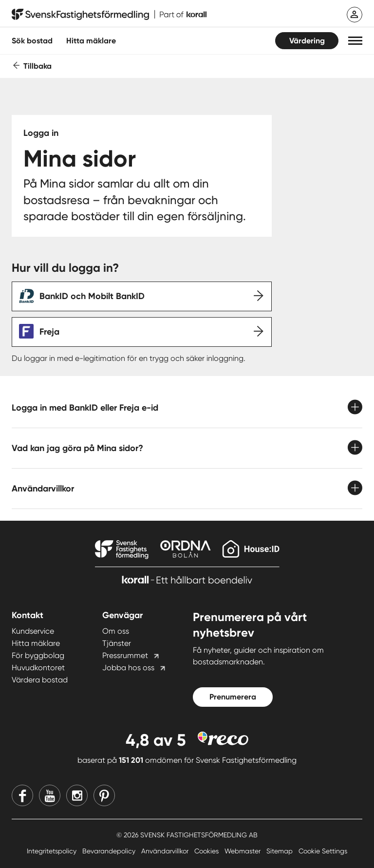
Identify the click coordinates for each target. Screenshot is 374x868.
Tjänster (117, 643)
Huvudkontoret (38, 668)
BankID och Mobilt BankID (92, 296)
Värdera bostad (40, 680)
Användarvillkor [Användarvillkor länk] (166, 851)
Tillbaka (37, 66)
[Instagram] (77, 795)
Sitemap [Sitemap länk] (280, 851)
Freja (49, 332)
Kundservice (33, 631)
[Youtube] (50, 795)
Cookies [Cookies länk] (207, 851)
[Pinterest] (104, 795)
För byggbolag (38, 655)
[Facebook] (22, 795)
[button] (355, 41)
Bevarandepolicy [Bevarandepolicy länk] (110, 851)
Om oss (116, 631)
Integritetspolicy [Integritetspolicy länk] (53, 851)
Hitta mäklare (36, 643)
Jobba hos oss (128, 668)
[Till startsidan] (109, 15)
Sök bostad (32, 41)
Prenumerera (233, 697)
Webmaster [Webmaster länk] (243, 851)
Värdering (307, 41)
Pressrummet (125, 655)
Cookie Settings (323, 851)
